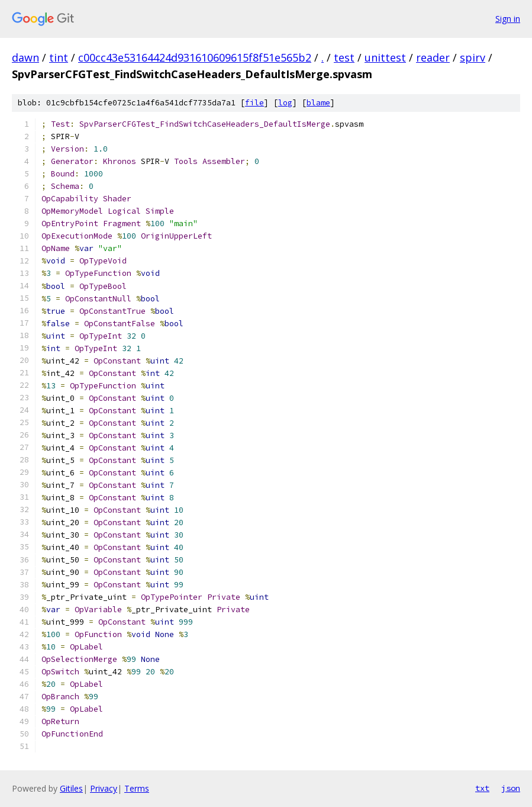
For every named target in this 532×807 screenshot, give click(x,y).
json (511, 788)
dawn (25, 57)
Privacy (104, 788)
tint (59, 57)
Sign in (508, 19)
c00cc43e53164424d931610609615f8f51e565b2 (195, 57)
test (344, 57)
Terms (137, 788)
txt (482, 788)
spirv (473, 57)
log (285, 103)
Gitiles (71, 788)
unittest (385, 57)
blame (318, 103)
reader (433, 57)
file (254, 103)
